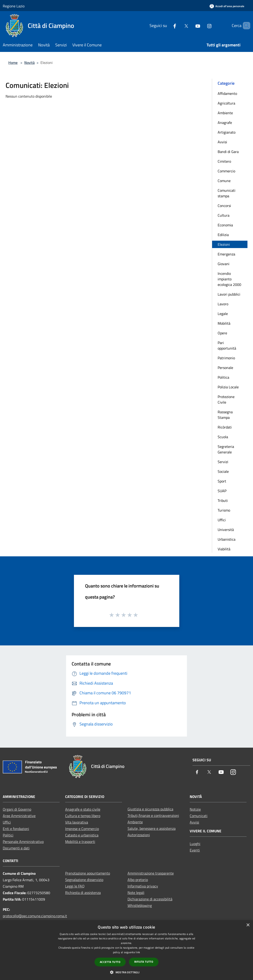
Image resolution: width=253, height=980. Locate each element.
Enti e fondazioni (16, 829)
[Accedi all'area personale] (227, 6)
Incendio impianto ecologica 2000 (229, 279)
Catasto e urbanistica (82, 835)
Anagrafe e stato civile (83, 809)
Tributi (223, 500)
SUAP (222, 491)
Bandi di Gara (228, 152)
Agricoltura (226, 103)
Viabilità (224, 549)
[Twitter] (178, 25)
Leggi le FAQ (75, 886)
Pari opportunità (227, 345)
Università (226, 530)
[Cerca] (245, 26)
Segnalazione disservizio (84, 880)
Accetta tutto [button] (110, 962)
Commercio (226, 171)
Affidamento (227, 93)
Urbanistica (227, 539)
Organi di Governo (17, 809)
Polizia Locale (228, 387)
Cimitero (224, 161)
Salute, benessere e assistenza (152, 828)
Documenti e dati (16, 848)
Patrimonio (226, 358)
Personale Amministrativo (23, 842)
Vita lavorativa (77, 822)
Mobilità (224, 323)
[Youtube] (190, 25)
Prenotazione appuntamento (88, 873)
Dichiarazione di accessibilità (150, 899)
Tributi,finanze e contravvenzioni (153, 815)
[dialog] (126, 950)
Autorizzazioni (139, 835)
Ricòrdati (225, 427)
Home (13, 63)
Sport (222, 481)
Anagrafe (225, 123)
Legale (223, 314)
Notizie (195, 809)
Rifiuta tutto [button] (144, 962)
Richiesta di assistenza (83, 893)
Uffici (222, 520)
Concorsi (224, 206)
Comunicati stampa (227, 193)
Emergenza (226, 254)
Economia (225, 225)
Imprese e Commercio (82, 829)
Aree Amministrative (19, 816)
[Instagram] (201, 25)
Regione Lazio (14, 6)
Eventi (195, 850)
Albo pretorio (138, 880)
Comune (224, 181)
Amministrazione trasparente (151, 873)
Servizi (223, 462)
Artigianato (227, 132)
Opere (222, 333)
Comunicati (199, 816)
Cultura (224, 215)
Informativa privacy (143, 886)
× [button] (248, 925)
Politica (223, 377)
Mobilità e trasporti (80, 842)
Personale (225, 368)
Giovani (224, 264)
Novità (29, 63)
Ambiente (225, 113)
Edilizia (223, 235)
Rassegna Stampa (225, 415)
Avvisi (222, 142)
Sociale (223, 471)
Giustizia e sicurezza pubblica (150, 809)
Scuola (223, 437)
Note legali (136, 893)
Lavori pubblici (229, 294)
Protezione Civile (226, 399)
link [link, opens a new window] (138, 952)
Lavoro (223, 304)
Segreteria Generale (226, 449)
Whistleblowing (140, 905)
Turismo (224, 510)
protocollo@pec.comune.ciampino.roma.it (35, 916)
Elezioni (224, 244)
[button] (126, 972)
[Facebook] (167, 25)
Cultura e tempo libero (83, 816)
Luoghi (195, 844)
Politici (8, 835)
